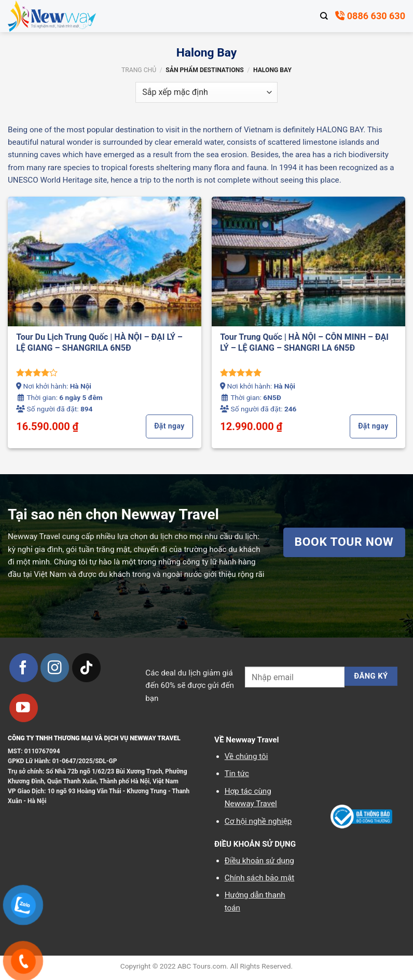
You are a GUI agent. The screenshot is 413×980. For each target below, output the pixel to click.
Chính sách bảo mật (259, 878)
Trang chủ (139, 70)
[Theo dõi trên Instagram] (55, 667)
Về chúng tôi (246, 756)
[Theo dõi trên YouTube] (24, 708)
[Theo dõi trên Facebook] (24, 667)
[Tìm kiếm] (324, 16)
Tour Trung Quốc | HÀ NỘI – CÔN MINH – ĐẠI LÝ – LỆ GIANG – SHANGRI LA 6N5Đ (304, 342)
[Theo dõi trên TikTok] (86, 667)
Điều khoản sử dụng (259, 861)
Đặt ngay (169, 426)
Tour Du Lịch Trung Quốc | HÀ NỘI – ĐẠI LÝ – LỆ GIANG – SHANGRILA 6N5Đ (99, 342)
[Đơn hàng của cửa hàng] (206, 92)
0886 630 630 (370, 16)
